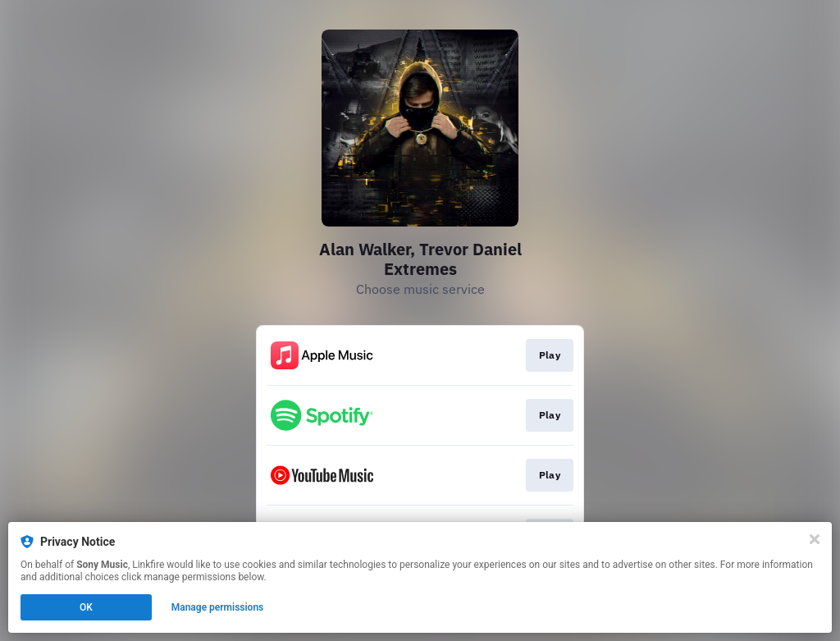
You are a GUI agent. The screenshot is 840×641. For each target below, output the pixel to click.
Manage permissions (218, 607)
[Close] (815, 539)
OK (86, 607)
